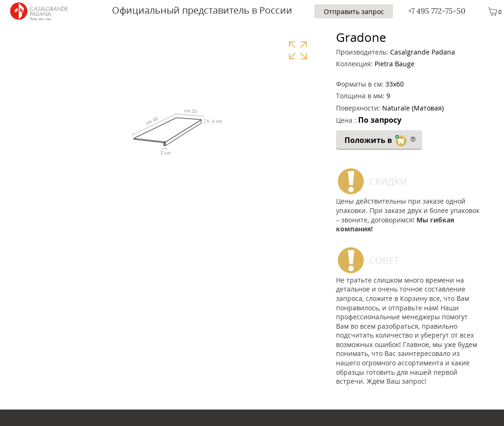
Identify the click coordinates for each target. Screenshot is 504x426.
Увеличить (298, 50)
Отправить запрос (354, 12)
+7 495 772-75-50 (437, 11)
